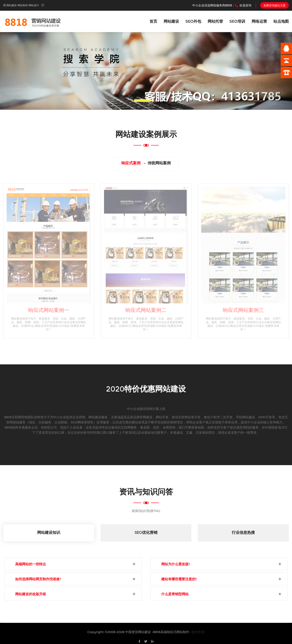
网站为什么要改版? (176, 565)
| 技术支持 (197, 632)
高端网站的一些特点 (31, 565)
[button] (22, 71)
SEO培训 (237, 21)
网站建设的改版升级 (31, 595)
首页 (153, 21)
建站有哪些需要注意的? (179, 580)
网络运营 (259, 21)
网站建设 (171, 21)
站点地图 (281, 21)
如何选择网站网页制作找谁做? (38, 580)
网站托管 (215, 21)
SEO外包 (193, 21)
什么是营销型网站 (175, 595)
